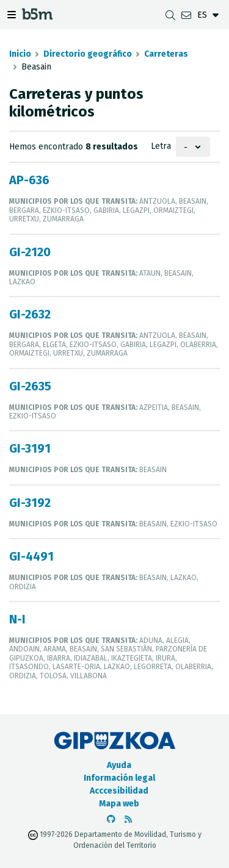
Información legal (119, 778)
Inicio (20, 54)
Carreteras (166, 54)
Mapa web (119, 804)
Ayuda (119, 765)
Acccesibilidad (119, 791)
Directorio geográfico (88, 54)
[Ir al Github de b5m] (111, 820)
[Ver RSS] (128, 820)
